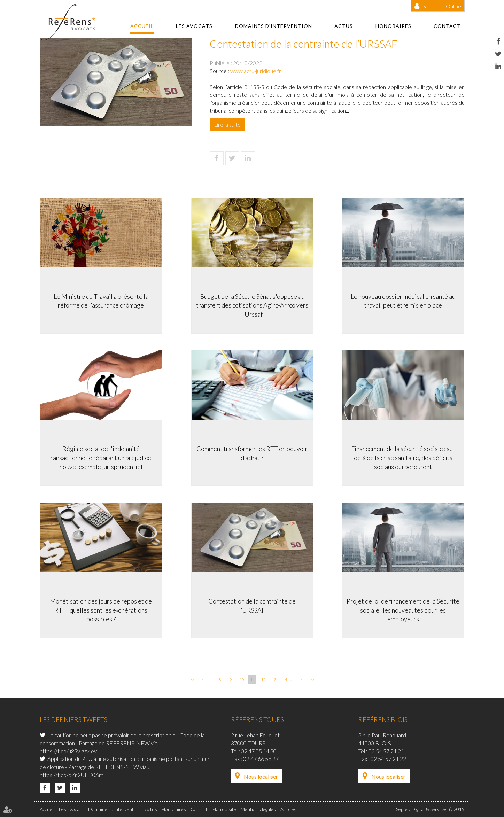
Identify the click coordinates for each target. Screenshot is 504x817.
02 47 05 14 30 (259, 751)
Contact (447, 26)
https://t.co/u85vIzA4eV (68, 751)
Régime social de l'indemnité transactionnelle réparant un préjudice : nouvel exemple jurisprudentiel (100, 457)
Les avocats (194, 26)
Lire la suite (227, 125)
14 (285, 680)
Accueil (142, 26)
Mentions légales (258, 810)
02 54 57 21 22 (388, 759)
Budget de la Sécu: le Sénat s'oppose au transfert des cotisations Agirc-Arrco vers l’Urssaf (252, 305)
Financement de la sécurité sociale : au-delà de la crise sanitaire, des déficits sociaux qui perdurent (404, 457)
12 (263, 680)
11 (253, 680)
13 (274, 680)
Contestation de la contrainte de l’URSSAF (252, 606)
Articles (288, 810)
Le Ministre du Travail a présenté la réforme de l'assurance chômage (101, 301)
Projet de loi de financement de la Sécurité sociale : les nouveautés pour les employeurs (404, 610)
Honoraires (393, 26)
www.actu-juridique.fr (256, 71)
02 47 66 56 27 (261, 759)
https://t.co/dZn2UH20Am (72, 775)
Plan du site (224, 810)
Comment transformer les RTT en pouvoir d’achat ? (252, 453)
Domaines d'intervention (274, 26)
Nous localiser (261, 777)
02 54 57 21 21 (386, 751)
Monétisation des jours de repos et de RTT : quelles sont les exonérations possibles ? (100, 610)
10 (242, 680)
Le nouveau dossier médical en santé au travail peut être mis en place (404, 301)
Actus (344, 26)
